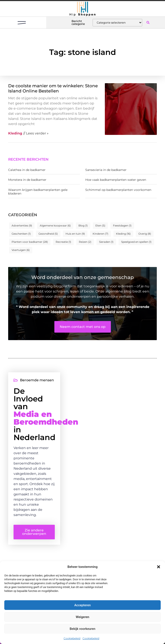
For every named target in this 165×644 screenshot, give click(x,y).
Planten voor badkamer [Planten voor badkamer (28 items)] (30, 242)
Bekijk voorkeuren (82, 629)
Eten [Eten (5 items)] (100, 225)
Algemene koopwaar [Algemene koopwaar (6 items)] (55, 225)
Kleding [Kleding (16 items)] (123, 234)
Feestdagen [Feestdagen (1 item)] (122, 225)
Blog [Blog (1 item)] (83, 225)
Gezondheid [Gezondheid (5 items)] (48, 234)
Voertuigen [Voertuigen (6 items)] (21, 250)
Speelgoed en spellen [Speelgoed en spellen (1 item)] (136, 242)
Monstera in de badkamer (27, 180)
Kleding (15, 133)
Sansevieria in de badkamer (106, 170)
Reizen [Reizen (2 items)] (85, 242)
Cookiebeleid (72, 638)
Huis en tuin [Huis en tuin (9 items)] (75, 234)
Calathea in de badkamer (27, 170)
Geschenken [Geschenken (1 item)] (21, 234)
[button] (159, 567)
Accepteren (83, 605)
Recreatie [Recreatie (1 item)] (63, 242)
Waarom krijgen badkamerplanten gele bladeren (38, 192)
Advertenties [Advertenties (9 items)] (22, 225)
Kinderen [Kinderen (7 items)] (100, 234)
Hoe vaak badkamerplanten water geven (116, 180)
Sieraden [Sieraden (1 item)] (106, 242)
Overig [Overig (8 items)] (145, 234)
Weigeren (83, 617)
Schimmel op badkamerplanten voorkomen (118, 190)
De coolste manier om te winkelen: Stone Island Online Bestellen (53, 88)
